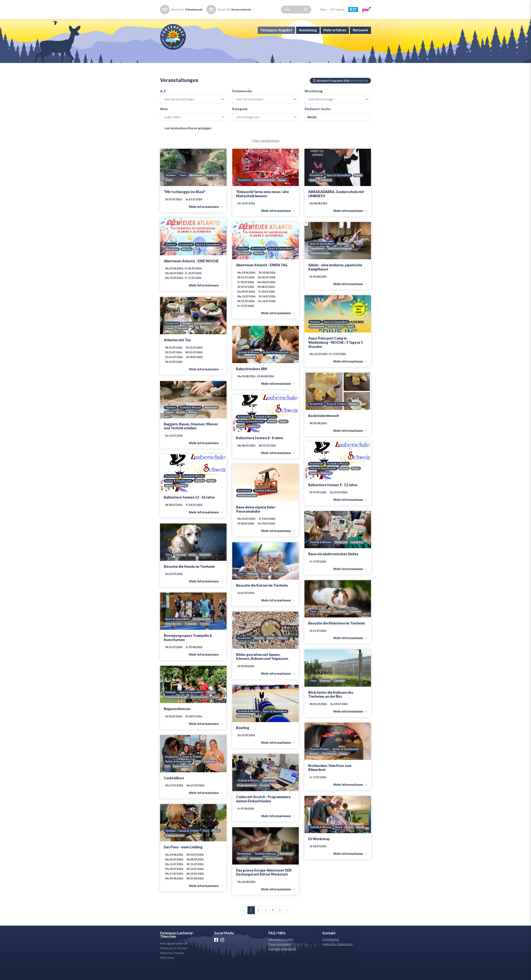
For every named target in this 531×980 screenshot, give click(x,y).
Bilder (272, 652)
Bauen (169, 426)
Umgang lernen (185, 850)
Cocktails (211, 776)
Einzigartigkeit (204, 338)
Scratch (265, 799)
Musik (339, 841)
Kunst (283, 194)
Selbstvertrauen (320, 268)
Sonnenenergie (247, 510)
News (323, 9)
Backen (355, 418)
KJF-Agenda (337, 9)
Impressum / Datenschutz (338, 958)
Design (187, 338)
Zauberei (326, 194)
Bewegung (214, 189)
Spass (313, 194)
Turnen (206, 638)
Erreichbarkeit (331, 953)
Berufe (181, 426)
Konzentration (201, 711)
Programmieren (247, 799)
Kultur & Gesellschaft (277, 366)
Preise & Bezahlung (279, 958)
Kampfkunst (317, 263)
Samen (254, 657)
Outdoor (171, 189)
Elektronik (342, 557)
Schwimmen (317, 341)
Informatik (270, 795)
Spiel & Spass (336, 341)
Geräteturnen (202, 633)
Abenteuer (197, 189)
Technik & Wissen (249, 366)
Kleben (284, 652)
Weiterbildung (247, 371)
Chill (198, 776)
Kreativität (244, 194)
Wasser (216, 263)
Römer (344, 768)
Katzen (266, 588)
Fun (168, 780)
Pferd (169, 850)
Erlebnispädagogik (177, 711)
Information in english (281, 953)
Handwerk (359, 557)
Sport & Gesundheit (340, 189)
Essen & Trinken (337, 418)
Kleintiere (340, 626)
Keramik (183, 343)
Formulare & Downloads (282, 963)
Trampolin (191, 638)
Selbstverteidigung (340, 263)
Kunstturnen (173, 638)
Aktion (213, 706)
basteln (259, 868)
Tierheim (206, 569)
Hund (193, 569)
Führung (181, 569)
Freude (170, 343)
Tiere (184, 189)
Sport (351, 341)
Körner (242, 657)
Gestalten (274, 868)
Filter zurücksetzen (265, 155)
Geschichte (329, 768)
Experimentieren (265, 194)
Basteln (260, 652)
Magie (360, 189)
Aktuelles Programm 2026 (340, 94)
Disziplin (344, 258)
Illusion (272, 436)
